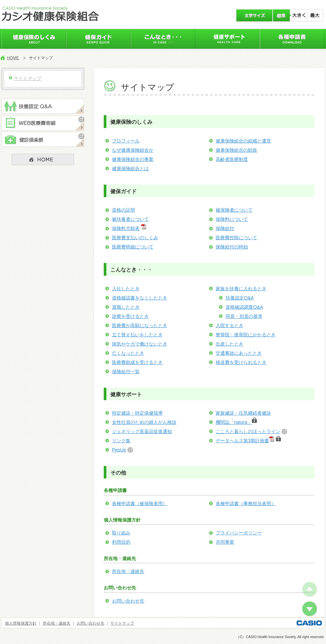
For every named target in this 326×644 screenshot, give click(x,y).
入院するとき (230, 325)
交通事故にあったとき (239, 353)
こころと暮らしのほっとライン (248, 431)
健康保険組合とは (130, 168)
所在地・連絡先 (128, 571)
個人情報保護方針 (21, 623)
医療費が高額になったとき (140, 325)
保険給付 (225, 228)
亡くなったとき (128, 353)
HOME (13, 58)
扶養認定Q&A (240, 298)
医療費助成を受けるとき (137, 362)
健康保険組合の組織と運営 (243, 141)
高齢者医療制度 (232, 159)
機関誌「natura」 (236, 422)
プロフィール (126, 141)
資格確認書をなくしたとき (140, 298)
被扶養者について (130, 219)
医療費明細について (133, 247)
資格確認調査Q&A (244, 307)
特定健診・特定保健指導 (137, 413)
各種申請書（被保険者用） (140, 503)
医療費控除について (236, 238)
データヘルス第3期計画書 (242, 441)
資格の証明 (123, 210)
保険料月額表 (126, 228)
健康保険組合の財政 (236, 150)
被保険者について (234, 210)
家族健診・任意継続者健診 (243, 413)
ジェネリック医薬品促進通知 (142, 431)
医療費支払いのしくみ (135, 238)
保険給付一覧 (126, 372)
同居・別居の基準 (244, 316)
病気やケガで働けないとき (140, 344)
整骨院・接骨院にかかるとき (246, 335)
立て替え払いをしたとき (137, 335)
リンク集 (121, 441)
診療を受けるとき (130, 316)
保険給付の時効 (232, 247)
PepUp (119, 450)
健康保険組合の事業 (133, 159)
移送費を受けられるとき (241, 362)
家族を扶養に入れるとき (241, 289)
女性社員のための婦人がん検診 (144, 422)
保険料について (232, 219)
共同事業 (225, 542)
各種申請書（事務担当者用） (246, 503)
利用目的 (121, 542)
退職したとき (126, 307)
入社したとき (126, 289)
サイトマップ (122, 623)
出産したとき (230, 344)
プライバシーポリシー (239, 533)
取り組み (121, 533)
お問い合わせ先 (128, 601)
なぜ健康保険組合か (133, 150)
